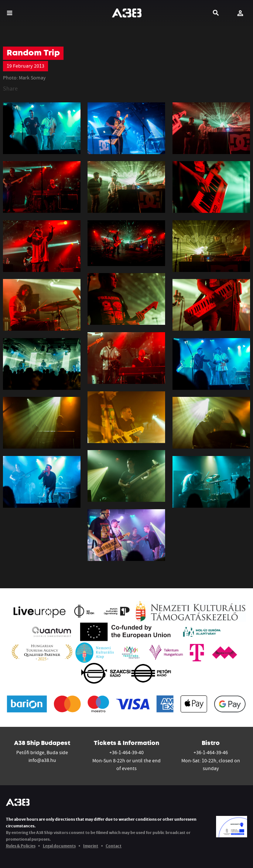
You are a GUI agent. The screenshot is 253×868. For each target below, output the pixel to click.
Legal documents (59, 846)
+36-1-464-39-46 (211, 752)
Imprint (91, 846)
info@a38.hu (42, 760)
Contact (114, 846)
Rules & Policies (21, 846)
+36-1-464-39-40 (126, 752)
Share (10, 88)
